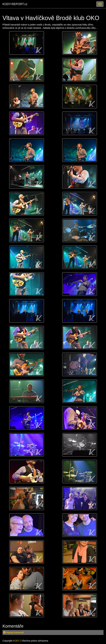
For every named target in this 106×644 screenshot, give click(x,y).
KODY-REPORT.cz (15, 4)
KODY (16, 641)
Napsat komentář (14, 632)
